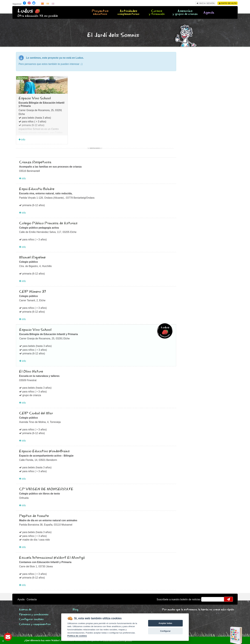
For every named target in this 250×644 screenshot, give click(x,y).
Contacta (32, 599)
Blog (75, 610)
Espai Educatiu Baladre (37, 189)
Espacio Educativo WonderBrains (44, 451)
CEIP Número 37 (33, 292)
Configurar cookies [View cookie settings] (31, 619)
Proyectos (100, 13)
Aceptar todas (165, 623)
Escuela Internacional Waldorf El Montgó (52, 558)
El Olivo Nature (31, 372)
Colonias (35, 624)
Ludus (25, 11)
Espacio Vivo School (35, 98)
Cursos (157, 13)
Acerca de (25, 610)
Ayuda (21, 599)
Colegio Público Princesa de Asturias (48, 223)
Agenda (209, 13)
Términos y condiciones (34, 615)
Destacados (95, 148)
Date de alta (228, 3)
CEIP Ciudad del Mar (36, 413)
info (22, 140)
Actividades (128, 13)
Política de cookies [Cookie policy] (77, 636)
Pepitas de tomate (34, 516)
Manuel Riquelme (32, 257)
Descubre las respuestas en (57, 640)
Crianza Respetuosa (35, 162)
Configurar (165, 631)
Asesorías (185, 13)
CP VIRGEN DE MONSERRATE (46, 489)
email (206, 599)
